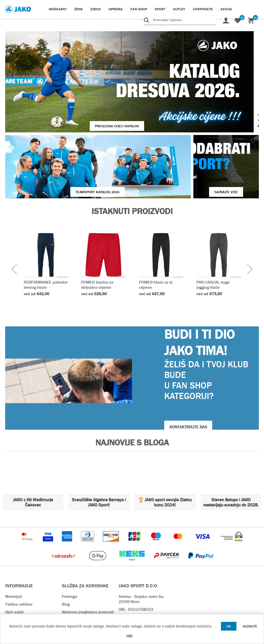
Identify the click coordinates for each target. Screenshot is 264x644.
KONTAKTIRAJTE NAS (188, 375)
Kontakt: (126, 565)
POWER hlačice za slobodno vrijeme (98, 232)
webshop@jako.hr (134, 573)
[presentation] (14, 217)
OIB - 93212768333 (136, 557)
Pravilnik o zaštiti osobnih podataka (85, 601)
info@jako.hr (130, 580)
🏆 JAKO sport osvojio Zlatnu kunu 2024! (165, 450)
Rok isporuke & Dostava (83, 567)
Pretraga (69, 544)
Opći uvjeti (14, 560)
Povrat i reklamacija (80, 583)
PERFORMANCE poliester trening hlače (46, 232)
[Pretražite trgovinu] (180, 20)
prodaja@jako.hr (133, 588)
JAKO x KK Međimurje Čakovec (33, 450)
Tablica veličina (19, 552)
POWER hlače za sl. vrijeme (156, 232)
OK (229, 626)
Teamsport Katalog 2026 (67, 140)
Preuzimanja (73, 591)
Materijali (14, 544)
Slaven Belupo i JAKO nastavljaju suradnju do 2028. (231, 450)
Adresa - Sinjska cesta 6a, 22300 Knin (141, 547)
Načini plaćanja (76, 575)
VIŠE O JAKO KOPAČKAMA (217, 94)
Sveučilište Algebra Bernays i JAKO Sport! (99, 450)
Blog (66, 552)
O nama (12, 567)
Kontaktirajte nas (20, 575)
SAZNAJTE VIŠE (196, 140)
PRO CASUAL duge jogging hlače (213, 232)
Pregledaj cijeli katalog (81, 94)
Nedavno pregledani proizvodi (88, 560)
